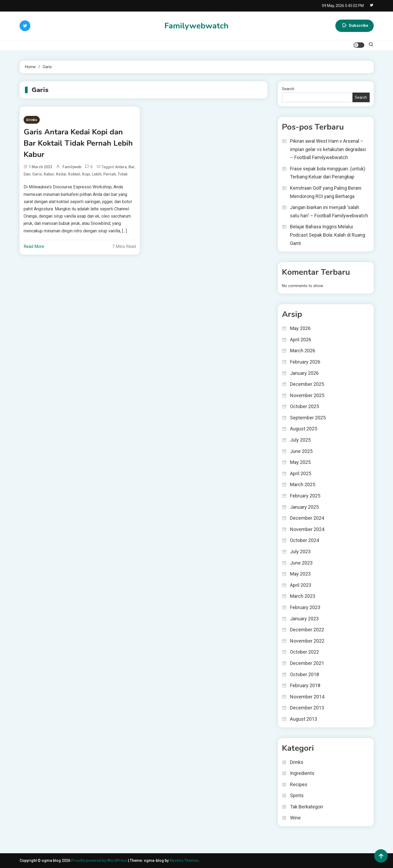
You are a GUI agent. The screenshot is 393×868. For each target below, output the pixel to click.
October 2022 (304, 652)
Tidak (123, 174)
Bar (132, 167)
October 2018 (304, 674)
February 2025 (305, 496)
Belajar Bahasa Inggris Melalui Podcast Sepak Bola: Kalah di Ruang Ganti (328, 235)
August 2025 (304, 429)
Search (288, 89)
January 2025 (304, 507)
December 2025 (307, 384)
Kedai (61, 174)
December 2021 (307, 663)
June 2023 (301, 563)
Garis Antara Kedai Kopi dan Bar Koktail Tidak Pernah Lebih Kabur (78, 143)
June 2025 (301, 451)
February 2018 (305, 685)
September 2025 (308, 418)
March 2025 (303, 484)
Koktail (74, 174)
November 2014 (307, 697)
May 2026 (300, 328)
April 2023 (301, 585)
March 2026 (303, 351)
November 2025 (307, 395)
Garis (37, 174)
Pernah (110, 174)
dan (27, 174)
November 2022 (307, 641)
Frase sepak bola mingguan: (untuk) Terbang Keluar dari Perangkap (328, 173)
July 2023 (300, 552)
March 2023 (303, 596)
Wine (295, 818)
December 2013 (307, 708)
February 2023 (305, 607)
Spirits (297, 795)
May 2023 (300, 574)
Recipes (299, 784)
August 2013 (304, 719)
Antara (121, 167)
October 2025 (304, 406)
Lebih (97, 174)
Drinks (32, 120)
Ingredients (302, 773)
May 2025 (300, 462)
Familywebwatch (197, 26)
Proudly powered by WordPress (100, 860)
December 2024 (307, 518)
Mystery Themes (184, 860)
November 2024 (307, 529)
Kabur (49, 174)
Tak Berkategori (306, 807)
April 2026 (301, 340)
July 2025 (300, 440)
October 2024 (304, 540)
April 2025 (301, 473)
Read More (34, 246)
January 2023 (304, 619)
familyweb (72, 167)
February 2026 (305, 362)
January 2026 (304, 373)
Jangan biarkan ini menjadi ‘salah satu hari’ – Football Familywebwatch (329, 211)
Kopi (86, 174)
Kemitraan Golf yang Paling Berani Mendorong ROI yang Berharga (326, 192)
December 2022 (307, 630)
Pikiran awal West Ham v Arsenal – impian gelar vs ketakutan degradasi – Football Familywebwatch (328, 149)
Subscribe (355, 26)
